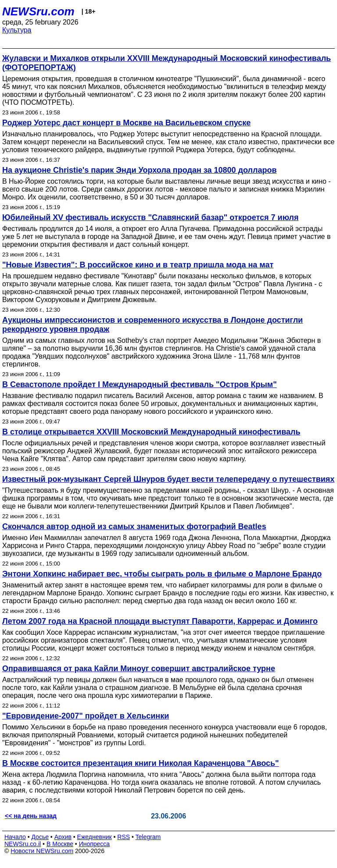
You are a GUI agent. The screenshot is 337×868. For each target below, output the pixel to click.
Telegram (148, 837)
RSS (124, 837)
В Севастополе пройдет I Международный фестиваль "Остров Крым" (140, 384)
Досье (40, 837)
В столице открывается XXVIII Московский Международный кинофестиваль (151, 432)
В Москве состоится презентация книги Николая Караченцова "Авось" (141, 763)
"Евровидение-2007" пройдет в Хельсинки (86, 716)
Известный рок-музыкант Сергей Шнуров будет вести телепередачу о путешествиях (168, 479)
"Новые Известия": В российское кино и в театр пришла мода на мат (138, 265)
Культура (17, 30)
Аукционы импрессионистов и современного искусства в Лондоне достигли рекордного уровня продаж (152, 325)
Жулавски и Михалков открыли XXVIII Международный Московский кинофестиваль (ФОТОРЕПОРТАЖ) (167, 63)
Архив (63, 837)
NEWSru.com (38, 11)
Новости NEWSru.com (42, 851)
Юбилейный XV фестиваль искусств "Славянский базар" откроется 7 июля (151, 217)
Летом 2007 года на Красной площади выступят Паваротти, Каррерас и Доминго (160, 621)
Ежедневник (95, 837)
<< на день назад (31, 816)
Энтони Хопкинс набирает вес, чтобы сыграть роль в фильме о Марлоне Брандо (162, 574)
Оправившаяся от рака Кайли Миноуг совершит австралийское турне (139, 669)
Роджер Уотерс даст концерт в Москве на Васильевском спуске (126, 123)
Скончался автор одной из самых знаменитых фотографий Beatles (134, 526)
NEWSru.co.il (23, 844)
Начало (15, 837)
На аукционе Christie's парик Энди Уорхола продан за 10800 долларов (139, 170)
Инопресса (95, 844)
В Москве (60, 844)
